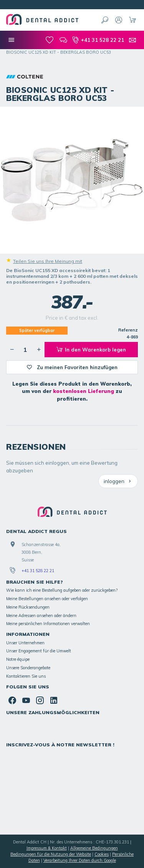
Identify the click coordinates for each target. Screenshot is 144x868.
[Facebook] (12, 700)
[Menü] (12, 40)
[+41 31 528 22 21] (98, 40)
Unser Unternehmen (25, 643)
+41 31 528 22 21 (38, 571)
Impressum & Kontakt (47, 848)
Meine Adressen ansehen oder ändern (41, 616)
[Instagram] (40, 700)
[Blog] (63, 40)
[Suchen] (105, 20)
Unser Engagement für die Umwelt (39, 651)
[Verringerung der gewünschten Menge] (12, 350)
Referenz (128, 330)
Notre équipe (18, 659)
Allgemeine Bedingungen (94, 848)
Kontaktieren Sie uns (26, 676)
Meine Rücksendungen (28, 607)
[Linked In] (54, 700)
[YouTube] (26, 700)
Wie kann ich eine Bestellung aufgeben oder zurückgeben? (62, 590)
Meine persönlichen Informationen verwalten (48, 624)
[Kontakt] (132, 40)
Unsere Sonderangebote (28, 668)
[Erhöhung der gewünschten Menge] (39, 350)
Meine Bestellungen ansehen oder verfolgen (47, 599)
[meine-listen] (50, 40)
